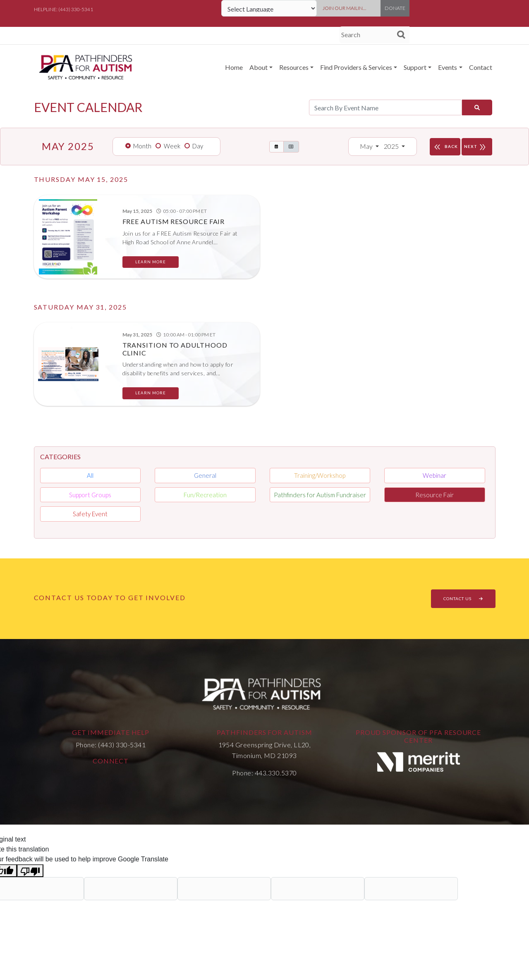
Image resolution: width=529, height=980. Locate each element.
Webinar (434, 475)
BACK (445, 147)
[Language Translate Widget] (269, 8)
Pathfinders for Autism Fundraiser (320, 495)
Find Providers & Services (356, 67)
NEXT (477, 147)
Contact (481, 67)
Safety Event (90, 514)
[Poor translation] (30, 871)
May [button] (367, 146)
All (90, 475)
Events (448, 67)
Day (198, 146)
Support (415, 67)
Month (142, 146)
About (259, 67)
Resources (294, 67)
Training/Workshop (320, 475)
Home (234, 67)
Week (172, 146)
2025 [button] (392, 146)
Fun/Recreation (205, 495)
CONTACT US (463, 598)
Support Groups (90, 495)
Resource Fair (434, 495)
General (205, 475)
